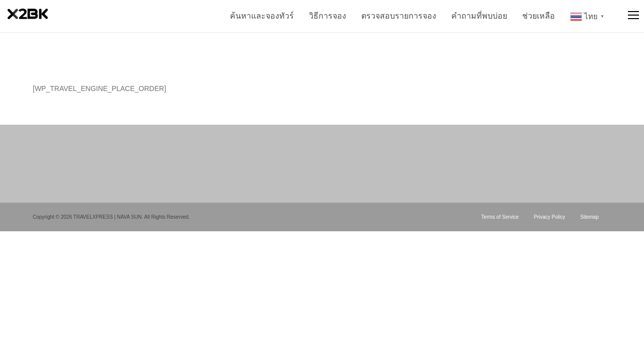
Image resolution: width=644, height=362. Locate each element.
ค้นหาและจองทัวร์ (262, 16)
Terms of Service (500, 217)
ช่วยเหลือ (539, 16)
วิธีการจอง (328, 16)
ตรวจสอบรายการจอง (399, 16)
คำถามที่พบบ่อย (479, 16)
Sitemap (589, 217)
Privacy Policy (549, 217)
